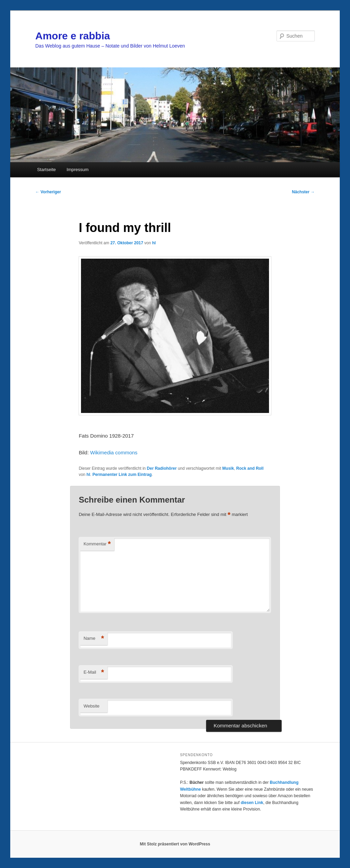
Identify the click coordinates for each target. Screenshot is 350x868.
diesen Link (252, 803)
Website (91, 706)
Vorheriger (48, 192)
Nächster (303, 192)
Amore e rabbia (72, 36)
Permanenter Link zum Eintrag (122, 475)
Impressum (78, 170)
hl (154, 243)
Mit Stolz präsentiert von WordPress (175, 844)
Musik (228, 468)
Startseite (46, 170)
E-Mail (94, 672)
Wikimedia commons (114, 452)
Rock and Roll (250, 468)
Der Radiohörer (162, 468)
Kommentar (97, 544)
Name (94, 639)
